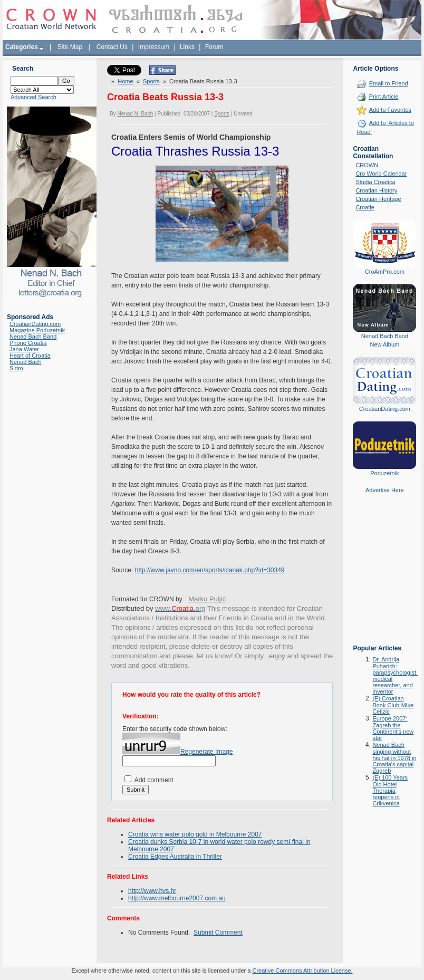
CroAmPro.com (385, 272)
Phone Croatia (28, 343)
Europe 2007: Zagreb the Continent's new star (393, 728)
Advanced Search (33, 97)
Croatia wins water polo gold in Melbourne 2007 (195, 834)
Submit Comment (218, 933)
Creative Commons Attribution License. (302, 971)
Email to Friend (389, 83)
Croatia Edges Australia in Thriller (175, 857)
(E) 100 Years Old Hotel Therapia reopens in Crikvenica (390, 790)
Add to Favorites (390, 110)
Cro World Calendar (381, 174)
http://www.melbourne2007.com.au (177, 898)
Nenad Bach (26, 362)
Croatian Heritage (378, 199)
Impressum (154, 47)
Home (125, 81)
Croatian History (376, 190)
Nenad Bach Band (33, 337)
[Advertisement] (384, 577)
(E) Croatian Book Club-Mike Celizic (393, 705)
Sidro (16, 368)
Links (187, 47)
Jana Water (24, 349)
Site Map (70, 47)
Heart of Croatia (30, 356)
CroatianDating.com (35, 324)
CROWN (367, 165)
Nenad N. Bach (135, 114)
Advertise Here (385, 490)
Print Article (384, 97)
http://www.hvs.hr (152, 891)
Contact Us (112, 47)
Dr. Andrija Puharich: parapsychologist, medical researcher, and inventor (395, 675)
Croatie (365, 207)
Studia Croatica (375, 182)
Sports (151, 81)
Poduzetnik (384, 473)
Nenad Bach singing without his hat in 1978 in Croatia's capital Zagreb (394, 758)
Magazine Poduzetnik (37, 330)
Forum (214, 47)
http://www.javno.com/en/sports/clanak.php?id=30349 (210, 570)
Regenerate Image (206, 752)
